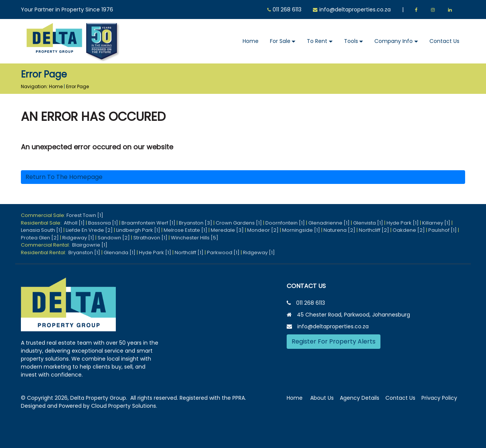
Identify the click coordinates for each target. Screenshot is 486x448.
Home (251, 41)
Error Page (77, 86)
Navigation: (34, 86)
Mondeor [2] (263, 230)
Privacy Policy (439, 398)
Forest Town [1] (85, 215)
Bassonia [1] (103, 223)
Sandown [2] (114, 238)
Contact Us (444, 41)
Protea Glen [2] (40, 238)
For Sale (280, 41)
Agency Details (360, 398)
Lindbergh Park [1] (138, 230)
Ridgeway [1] (78, 238)
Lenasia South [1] (42, 230)
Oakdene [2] (409, 230)
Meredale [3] (227, 230)
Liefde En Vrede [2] (89, 230)
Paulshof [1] (443, 230)
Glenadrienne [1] (329, 223)
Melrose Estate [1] (185, 230)
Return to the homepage (64, 177)
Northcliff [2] (374, 230)
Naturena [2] (339, 230)
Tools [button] (351, 41)
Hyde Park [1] (403, 223)
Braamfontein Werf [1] (148, 223)
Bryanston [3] (196, 223)
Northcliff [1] (189, 252)
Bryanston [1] (84, 252)
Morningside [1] (301, 230)
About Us (322, 398)
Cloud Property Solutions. (124, 406)
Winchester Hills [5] (195, 238)
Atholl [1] (74, 223)
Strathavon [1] (150, 238)
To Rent (317, 41)
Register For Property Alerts (334, 341)
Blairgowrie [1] (90, 245)
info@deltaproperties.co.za (355, 9)
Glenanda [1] (120, 252)
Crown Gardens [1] (239, 223)
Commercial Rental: (47, 245)
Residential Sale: (42, 223)
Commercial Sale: (44, 215)
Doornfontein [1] (285, 223)
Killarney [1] (436, 223)
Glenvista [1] (368, 223)
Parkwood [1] (223, 252)
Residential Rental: (45, 252)
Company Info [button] (394, 41)
